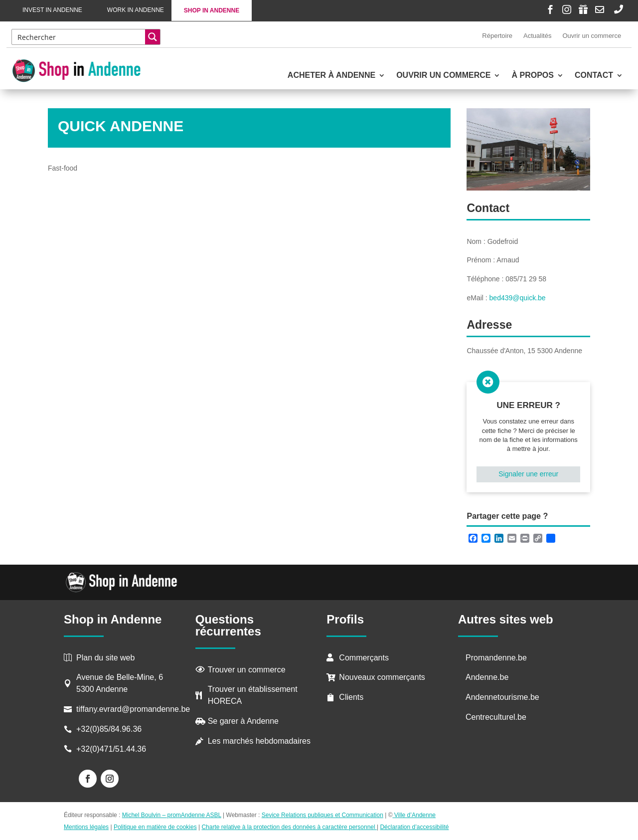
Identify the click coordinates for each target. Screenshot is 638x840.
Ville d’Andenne (414, 815)
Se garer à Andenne (243, 721)
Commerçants (364, 658)
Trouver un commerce (247, 670)
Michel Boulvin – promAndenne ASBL (172, 815)
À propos (532, 76)
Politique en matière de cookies (155, 827)
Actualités (537, 36)
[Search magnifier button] (153, 37)
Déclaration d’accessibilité (414, 827)
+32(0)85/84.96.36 (109, 729)
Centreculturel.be (496, 717)
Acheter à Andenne (331, 76)
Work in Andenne (136, 10)
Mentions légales (86, 827)
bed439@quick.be (518, 298)
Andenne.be (487, 677)
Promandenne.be (496, 658)
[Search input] (79, 37)
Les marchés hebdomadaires (259, 741)
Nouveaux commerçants (382, 677)
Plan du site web (105, 658)
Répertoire (497, 36)
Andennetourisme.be (502, 697)
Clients (351, 697)
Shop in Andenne (212, 10)
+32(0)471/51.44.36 (112, 749)
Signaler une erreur (528, 474)
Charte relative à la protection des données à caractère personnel (289, 827)
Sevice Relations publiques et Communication (322, 815)
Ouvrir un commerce (592, 36)
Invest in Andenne (52, 10)
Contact (594, 76)
